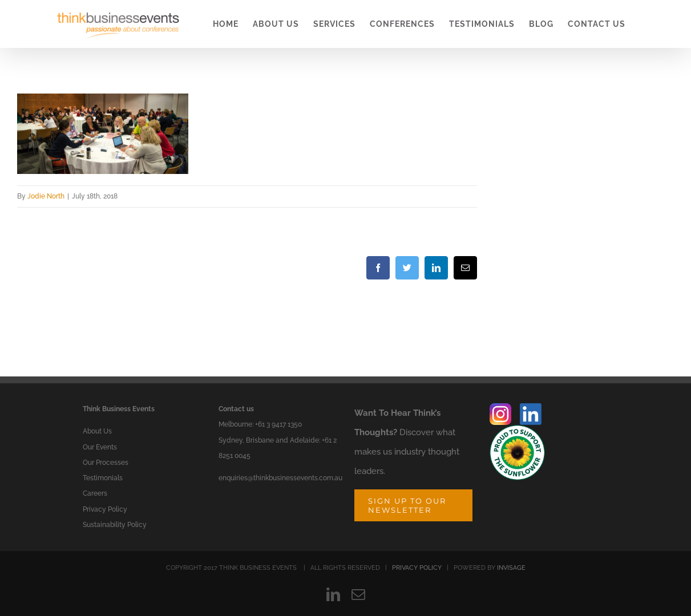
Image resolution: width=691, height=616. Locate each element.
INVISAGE (511, 568)
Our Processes (106, 463)
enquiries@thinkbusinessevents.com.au (280, 478)
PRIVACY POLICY (417, 568)
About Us (97, 431)
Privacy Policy (105, 509)
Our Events (100, 447)
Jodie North (46, 196)
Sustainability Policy (115, 525)
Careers (95, 493)
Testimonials (103, 478)
